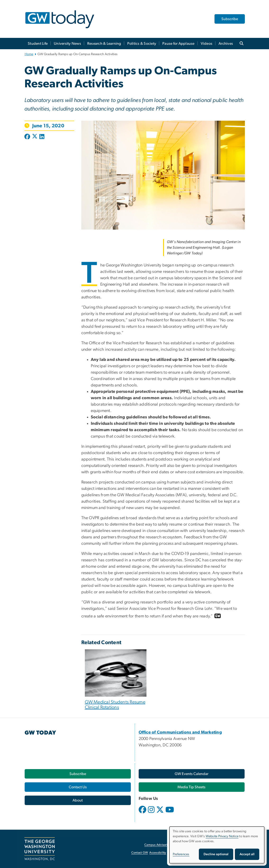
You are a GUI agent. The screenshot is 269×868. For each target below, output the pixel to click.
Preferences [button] (181, 854)
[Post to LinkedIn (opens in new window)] (42, 137)
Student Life (38, 44)
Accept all (247, 854)
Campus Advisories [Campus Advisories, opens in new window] (157, 845)
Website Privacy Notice (222, 836)
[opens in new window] (143, 813)
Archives (226, 44)
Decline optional (216, 854)
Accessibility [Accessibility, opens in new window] (158, 853)
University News (67, 44)
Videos (207, 44)
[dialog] (217, 845)
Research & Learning (104, 44)
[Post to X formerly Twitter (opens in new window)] (35, 137)
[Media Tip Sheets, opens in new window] (192, 787)
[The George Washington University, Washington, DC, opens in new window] (40, 849)
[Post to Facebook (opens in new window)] (28, 137)
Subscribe (230, 19)
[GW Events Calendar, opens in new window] (192, 774)
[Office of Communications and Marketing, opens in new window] (180, 732)
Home (29, 54)
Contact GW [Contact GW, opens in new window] (140, 853)
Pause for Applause (178, 44)
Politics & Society (142, 44)
